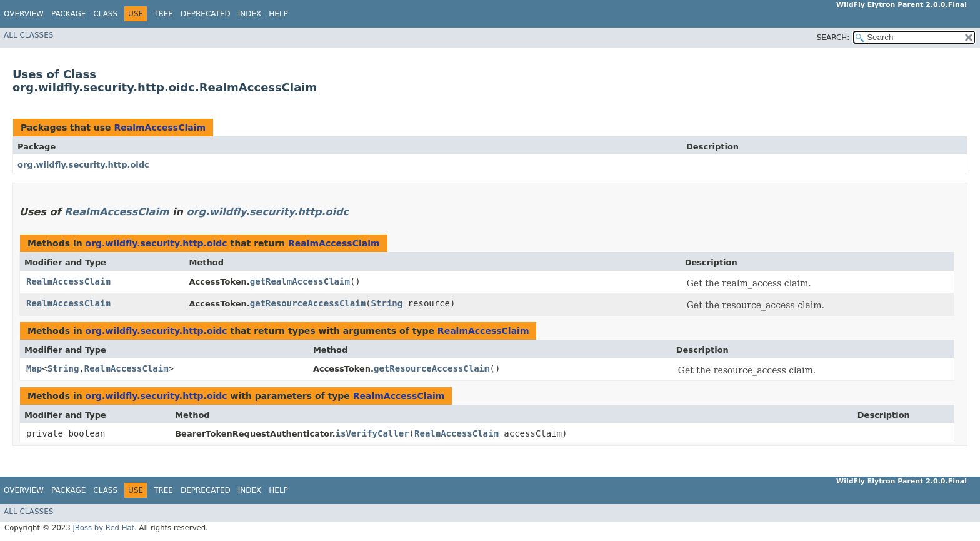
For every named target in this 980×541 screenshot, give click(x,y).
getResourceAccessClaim (308, 303)
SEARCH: (833, 38)
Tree (163, 14)
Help (278, 14)
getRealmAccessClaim (300, 281)
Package (68, 14)
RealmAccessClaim (160, 128)
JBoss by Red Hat (103, 528)
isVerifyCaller (372, 433)
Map (34, 368)
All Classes (28, 35)
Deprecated (206, 14)
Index (250, 14)
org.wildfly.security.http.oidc (83, 165)
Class (105, 14)
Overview (24, 14)
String (387, 303)
